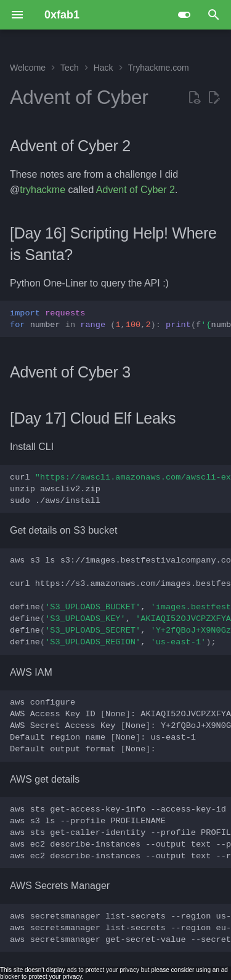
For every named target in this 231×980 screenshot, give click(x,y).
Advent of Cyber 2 (136, 190)
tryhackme (43, 190)
